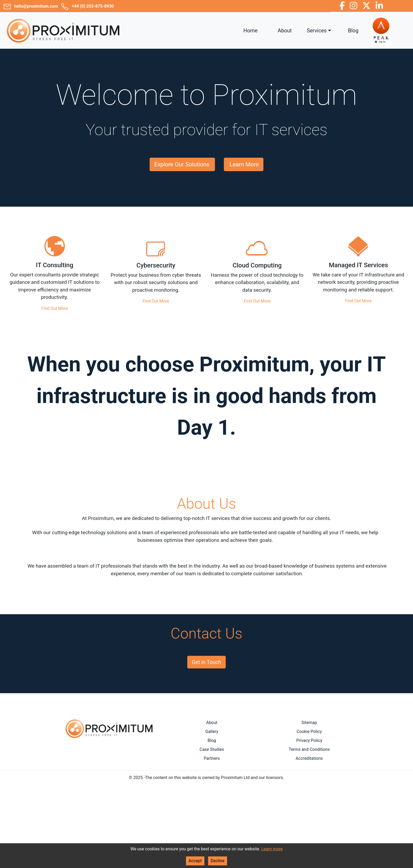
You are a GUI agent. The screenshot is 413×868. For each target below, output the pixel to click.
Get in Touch (206, 662)
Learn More (244, 164)
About (285, 31)
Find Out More (55, 308)
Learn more (272, 849)
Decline (218, 861)
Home (250, 31)
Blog (353, 31)
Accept (195, 861)
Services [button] (317, 31)
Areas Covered (109, 741)
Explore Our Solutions (182, 164)
